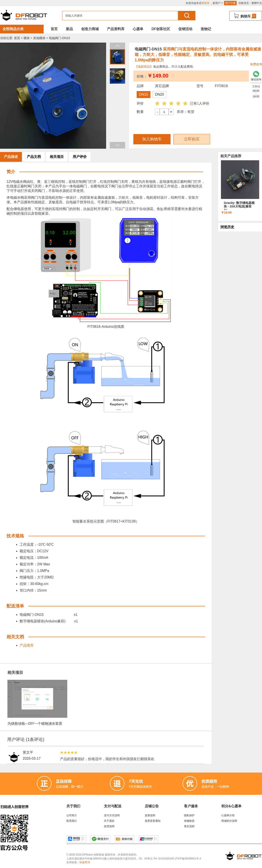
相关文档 (15, 637)
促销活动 (185, 29)
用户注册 (230, 3)
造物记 (206, 29)
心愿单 (138, 29)
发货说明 (109, 826)
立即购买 (192, 139)
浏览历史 (227, 227)
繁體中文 (257, 3)
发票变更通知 (153, 821)
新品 (69, 29)
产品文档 (34, 157)
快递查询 (85, 862)
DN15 (144, 94)
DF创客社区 (161, 29)
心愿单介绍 (228, 815)
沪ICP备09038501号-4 (188, 859)
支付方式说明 (112, 815)
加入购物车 (152, 139)
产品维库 (27, 645)
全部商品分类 (13, 29)
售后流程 (189, 826)
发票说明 (150, 815)
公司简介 (72, 815)
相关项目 (57, 157)
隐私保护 (189, 815)
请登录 (205, 3)
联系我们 (72, 821)
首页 (54, 29)
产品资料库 (116, 29)
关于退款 (109, 821)
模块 (27, 38)
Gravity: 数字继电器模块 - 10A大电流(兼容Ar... (239, 206)
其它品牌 (162, 86)
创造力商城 (90, 29)
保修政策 (189, 821)
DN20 (159, 94)
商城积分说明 (229, 821)
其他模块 (39, 38)
